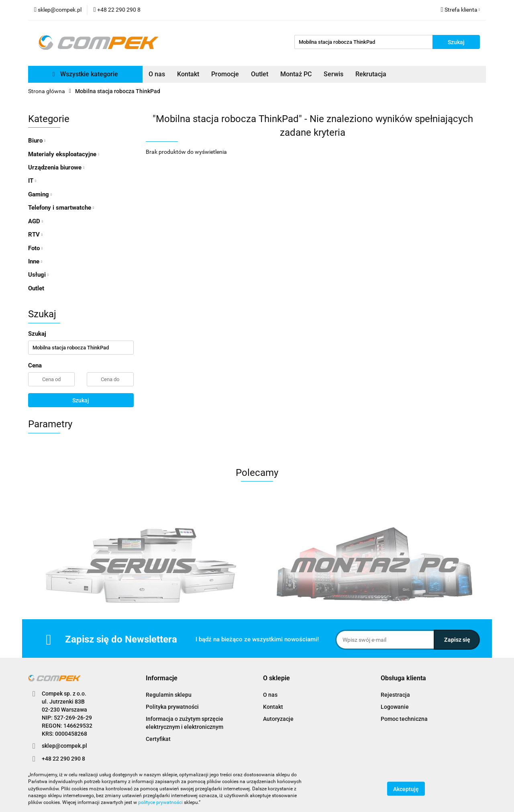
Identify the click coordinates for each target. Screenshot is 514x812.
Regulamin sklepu (169, 695)
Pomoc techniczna (404, 719)
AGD (36, 221)
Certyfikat (158, 739)
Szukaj (81, 400)
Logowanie (395, 707)
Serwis (333, 74)
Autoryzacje (278, 719)
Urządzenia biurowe (56, 167)
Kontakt (188, 74)
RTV (35, 235)
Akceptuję (406, 789)
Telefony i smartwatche (61, 208)
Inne (35, 261)
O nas (157, 74)
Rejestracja (395, 695)
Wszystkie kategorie (86, 74)
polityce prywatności (160, 802)
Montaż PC (296, 74)
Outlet (260, 74)
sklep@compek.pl (64, 746)
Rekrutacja (371, 74)
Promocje (225, 74)
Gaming (40, 194)
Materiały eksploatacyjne (64, 154)
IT (32, 181)
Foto (35, 248)
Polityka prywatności (172, 707)
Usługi (38, 275)
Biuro (37, 141)
